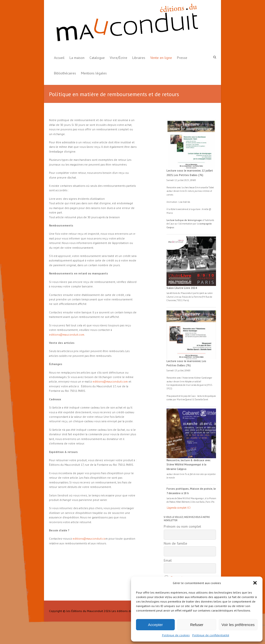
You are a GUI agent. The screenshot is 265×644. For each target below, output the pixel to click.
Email (168, 560)
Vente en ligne (161, 58)
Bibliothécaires (65, 73)
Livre (176, 297)
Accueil (59, 58)
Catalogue (97, 58)
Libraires (139, 58)
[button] (255, 583)
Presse (182, 58)
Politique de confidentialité (211, 635)
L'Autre (170, 297)
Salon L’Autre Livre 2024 (182, 288)
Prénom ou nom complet (182, 526)
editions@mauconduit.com (67, 334)
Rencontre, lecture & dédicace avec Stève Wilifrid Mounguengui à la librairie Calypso (188, 465)
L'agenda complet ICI (179, 508)
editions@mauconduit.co (89, 538)
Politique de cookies (176, 635)
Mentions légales (94, 73)
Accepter (155, 625)
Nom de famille (175, 543)
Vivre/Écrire (118, 58)
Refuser (197, 625)
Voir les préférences (238, 625)
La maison (77, 58)
